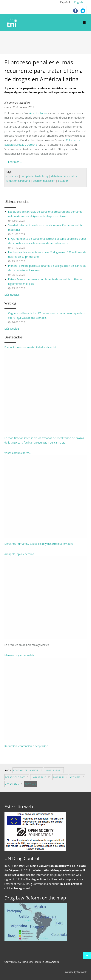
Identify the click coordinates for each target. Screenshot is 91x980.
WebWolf (82, 972)
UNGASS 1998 (54, 770)
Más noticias (12, 295)
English (78, 2)
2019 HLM (60, 777)
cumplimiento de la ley (34, 176)
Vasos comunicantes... (46, 494)
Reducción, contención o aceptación (26, 746)
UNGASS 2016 (41, 777)
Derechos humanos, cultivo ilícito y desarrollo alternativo (39, 544)
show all (30, 784)
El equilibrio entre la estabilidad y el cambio (46, 389)
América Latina (38, 113)
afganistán (14, 784)
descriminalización (44, 181)
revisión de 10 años (28, 770)
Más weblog (12, 329)
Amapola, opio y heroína (46, 600)
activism (77, 777)
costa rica (12, 176)
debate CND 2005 (17, 777)
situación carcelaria (18, 181)
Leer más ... (15, 162)
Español (65, 2)
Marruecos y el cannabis (46, 697)
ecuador (63, 181)
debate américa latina (64, 176)
